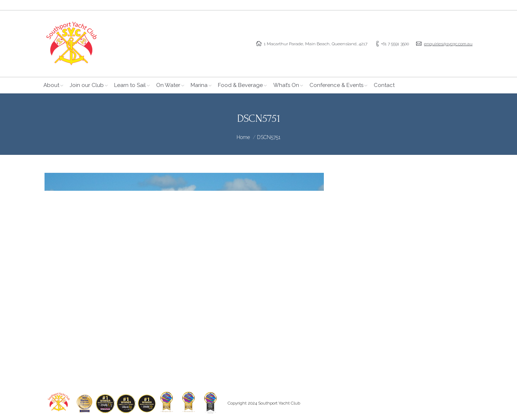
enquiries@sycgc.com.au (448, 44)
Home (243, 137)
